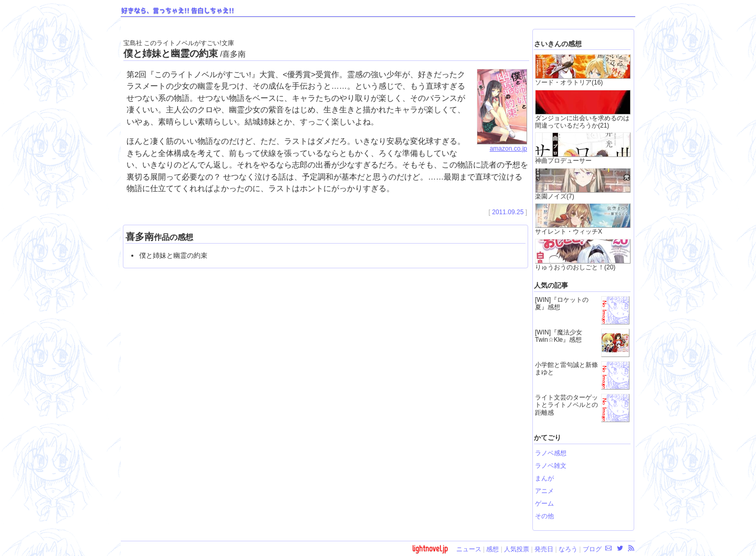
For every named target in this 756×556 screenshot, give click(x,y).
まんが (544, 478)
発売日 (544, 549)
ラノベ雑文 (551, 466)
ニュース (469, 549)
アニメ (544, 491)
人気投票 (517, 549)
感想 (492, 549)
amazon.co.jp (502, 145)
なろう (568, 549)
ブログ (592, 549)
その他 (544, 516)
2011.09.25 (508, 212)
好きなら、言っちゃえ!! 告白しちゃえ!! (178, 11)
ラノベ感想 (551, 453)
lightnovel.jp (430, 548)
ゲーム (544, 503)
